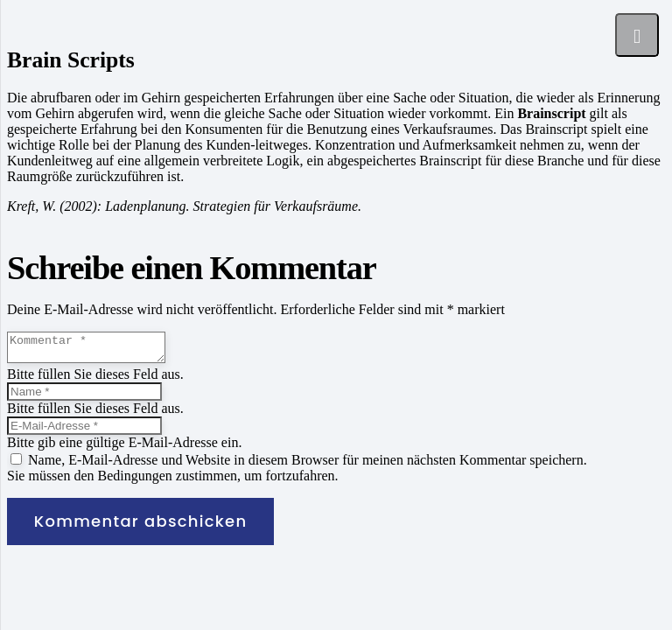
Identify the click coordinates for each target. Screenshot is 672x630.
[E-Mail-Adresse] (84, 431)
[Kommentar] (95, 350)
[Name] (84, 397)
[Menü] (637, 35)
